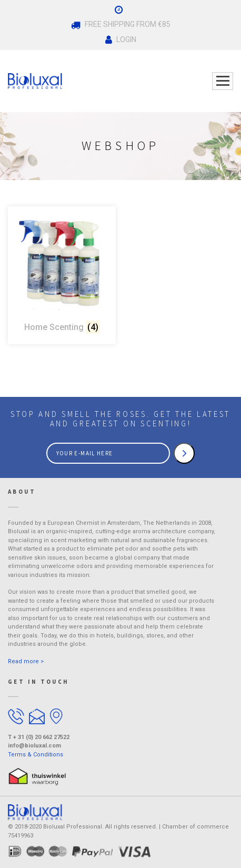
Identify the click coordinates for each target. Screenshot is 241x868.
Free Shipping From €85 (121, 25)
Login (121, 40)
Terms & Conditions (36, 755)
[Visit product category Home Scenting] (62, 276)
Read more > (26, 661)
